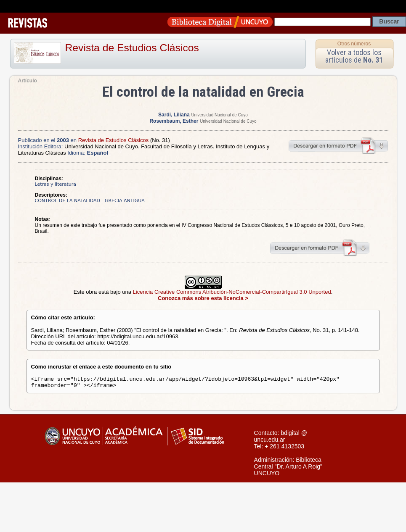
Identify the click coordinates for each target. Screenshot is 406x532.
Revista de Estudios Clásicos (132, 48)
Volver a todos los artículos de (354, 56)
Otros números (354, 44)
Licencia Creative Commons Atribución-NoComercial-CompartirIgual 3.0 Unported (232, 292)
